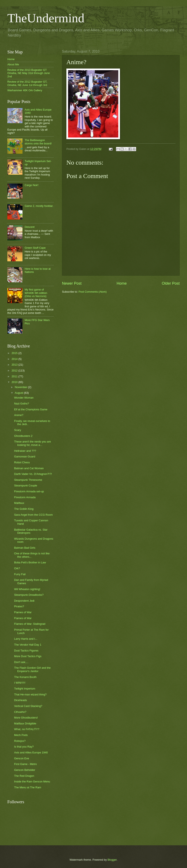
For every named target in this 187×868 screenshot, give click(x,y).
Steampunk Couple (26, 486)
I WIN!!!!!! (20, 683)
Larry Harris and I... (26, 639)
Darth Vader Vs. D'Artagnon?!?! (33, 474)
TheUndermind (46, 18)
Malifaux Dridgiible (25, 723)
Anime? (19, 415)
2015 (15, 353)
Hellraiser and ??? (25, 451)
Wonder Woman (24, 398)
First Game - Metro (25, 764)
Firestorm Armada (25, 497)
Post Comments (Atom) (93, 292)
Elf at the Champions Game (31, 409)
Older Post (171, 283)
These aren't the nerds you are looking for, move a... (32, 443)
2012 (15, 371)
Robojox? (20, 741)
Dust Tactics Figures (26, 651)
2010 (15, 382)
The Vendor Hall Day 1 (28, 645)
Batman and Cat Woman (29, 468)
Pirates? (19, 606)
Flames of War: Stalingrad (30, 624)
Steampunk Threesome (28, 480)
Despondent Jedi (24, 601)
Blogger (112, 860)
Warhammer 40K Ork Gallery (25, 90)
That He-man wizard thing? (30, 694)
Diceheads (20, 700)
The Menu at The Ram (28, 787)
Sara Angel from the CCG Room (33, 515)
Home (122, 283)
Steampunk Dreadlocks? (29, 595)
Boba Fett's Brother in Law (30, 562)
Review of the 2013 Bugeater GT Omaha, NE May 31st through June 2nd (29, 73)
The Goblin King (24, 509)
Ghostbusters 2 (23, 436)
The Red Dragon (24, 776)
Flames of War (23, 612)
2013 (15, 365)
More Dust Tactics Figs (28, 656)
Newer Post (72, 283)
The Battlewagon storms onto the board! (38, 142)
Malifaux (19, 503)
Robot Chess (22, 462)
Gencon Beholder (25, 770)
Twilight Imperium (25, 689)
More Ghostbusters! (26, 718)
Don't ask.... (21, 662)
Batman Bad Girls (25, 548)
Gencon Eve (22, 758)
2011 (15, 376)
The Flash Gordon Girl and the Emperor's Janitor (32, 669)
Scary (18, 430)
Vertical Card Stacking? (28, 706)
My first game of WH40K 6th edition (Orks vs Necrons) (36, 293)
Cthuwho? (20, 712)
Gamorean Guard (25, 456)
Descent (30, 227)
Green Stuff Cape (35, 248)
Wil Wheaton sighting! (27, 589)
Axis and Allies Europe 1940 (31, 752)
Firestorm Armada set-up (29, 491)
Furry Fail (20, 574)
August (19, 393)
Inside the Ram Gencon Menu (32, 781)
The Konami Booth (25, 677)
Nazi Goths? (22, 404)
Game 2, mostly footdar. (39, 206)
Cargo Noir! (32, 185)
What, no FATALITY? (27, 729)
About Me (13, 64)
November (21, 387)
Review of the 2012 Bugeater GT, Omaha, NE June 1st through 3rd (27, 83)
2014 (15, 359)
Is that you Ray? (24, 747)
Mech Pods (21, 735)
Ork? (17, 568)
